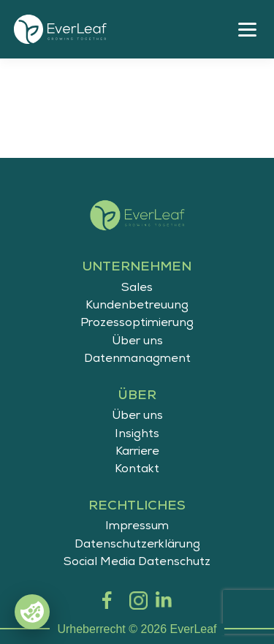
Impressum (137, 527)
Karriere (137, 452)
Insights (137, 435)
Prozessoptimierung (137, 324)
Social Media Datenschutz (137, 563)
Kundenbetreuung (137, 306)
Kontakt (137, 470)
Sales (137, 289)
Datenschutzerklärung (137, 545)
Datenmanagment (137, 360)
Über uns (137, 342)
